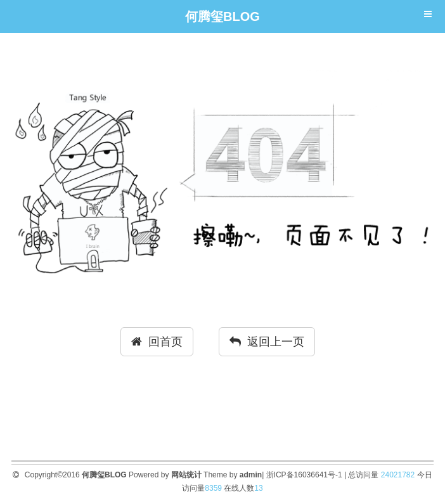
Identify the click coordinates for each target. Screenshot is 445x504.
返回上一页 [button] (267, 342)
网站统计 (186, 475)
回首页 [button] (157, 342)
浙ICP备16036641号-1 (304, 475)
